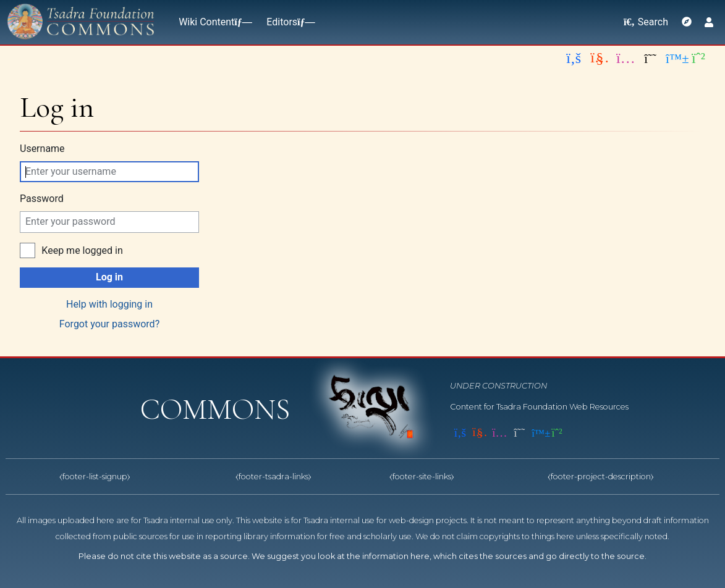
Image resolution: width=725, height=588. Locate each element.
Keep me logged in (82, 250)
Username (42, 149)
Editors (288, 22)
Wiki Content (213, 22)
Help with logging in (109, 304)
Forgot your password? (109, 324)
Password (42, 199)
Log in (109, 277)
